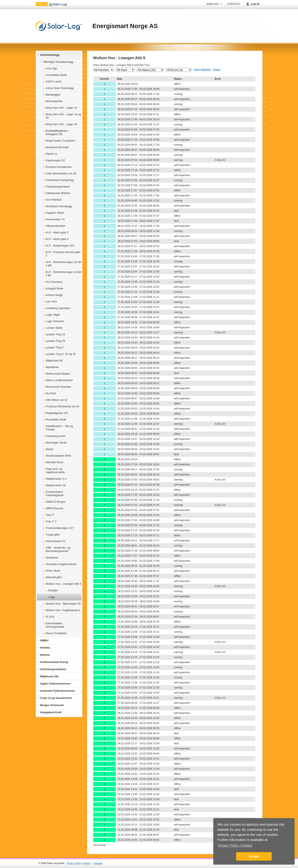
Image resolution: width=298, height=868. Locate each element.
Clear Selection (202, 70)
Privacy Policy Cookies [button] (235, 845)
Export (217, 70)
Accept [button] (254, 856)
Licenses (98, 863)
